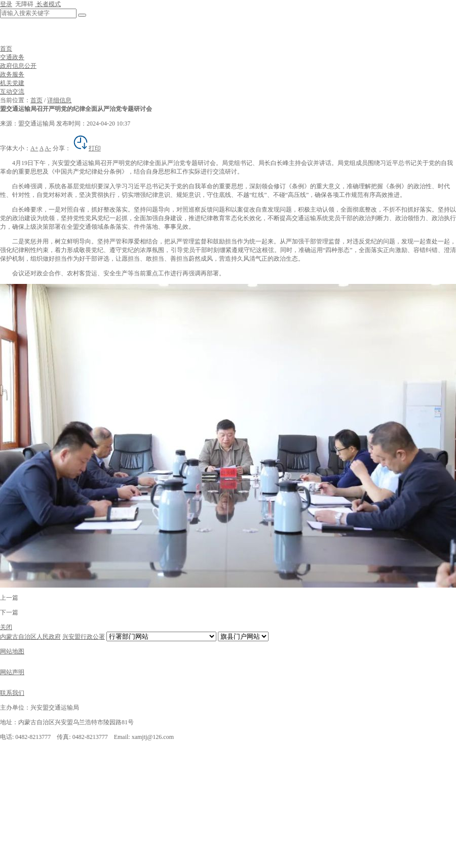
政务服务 (12, 74)
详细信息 (59, 100)
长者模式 (48, 4)
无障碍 (24, 4)
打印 (87, 148)
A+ (34, 148)
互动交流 (12, 92)
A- (48, 148)
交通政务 (12, 57)
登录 (6, 4)
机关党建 (12, 83)
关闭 (6, 627)
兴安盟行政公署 (84, 637)
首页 (6, 49)
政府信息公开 (18, 66)
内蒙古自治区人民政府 (30, 637)
